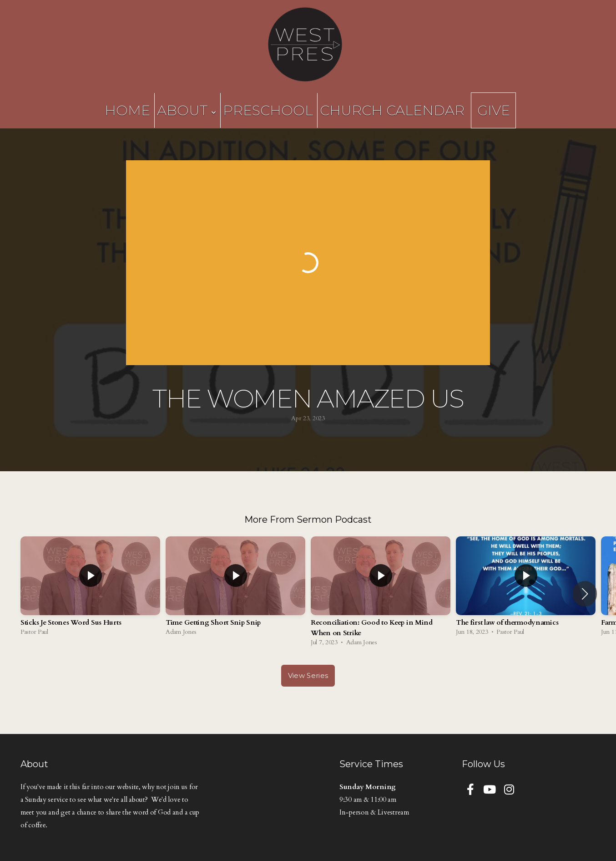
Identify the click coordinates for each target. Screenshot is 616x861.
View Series (308, 675)
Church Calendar (392, 110)
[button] (585, 594)
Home (127, 110)
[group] (90, 588)
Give (494, 110)
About (187, 110)
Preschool (268, 110)
